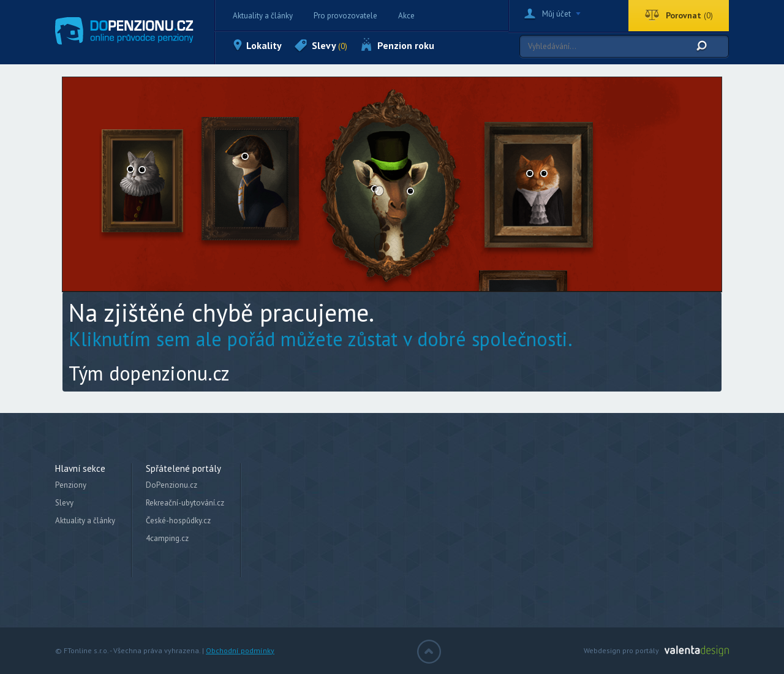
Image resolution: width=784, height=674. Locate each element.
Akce (406, 16)
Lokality (264, 45)
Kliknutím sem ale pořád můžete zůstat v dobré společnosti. (321, 339)
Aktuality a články (263, 16)
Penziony (71, 485)
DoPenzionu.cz (171, 485)
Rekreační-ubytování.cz (185, 503)
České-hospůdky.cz (178, 521)
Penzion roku (406, 45)
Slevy (330, 45)
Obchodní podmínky (240, 650)
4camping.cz (167, 538)
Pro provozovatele (345, 16)
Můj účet (556, 14)
